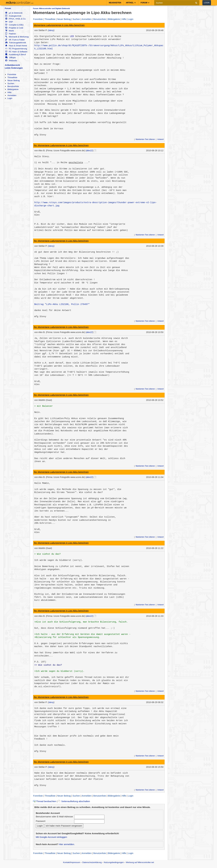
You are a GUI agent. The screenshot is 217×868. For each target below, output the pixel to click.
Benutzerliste (13, 86)
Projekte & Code (14, 28)
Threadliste (12, 77)
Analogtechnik (13, 16)
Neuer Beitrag (13, 80)
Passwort (41, 821)
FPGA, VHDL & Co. (16, 19)
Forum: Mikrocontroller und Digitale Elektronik (51, 8)
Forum (8, 8)
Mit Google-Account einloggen (51, 837)
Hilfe (9, 92)
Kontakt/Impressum (72, 862)
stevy (51, 30)
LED (72, 36)
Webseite (11, 61)
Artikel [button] (131, 3)
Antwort (160, 139)
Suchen (11, 83)
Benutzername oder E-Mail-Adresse (54, 817)
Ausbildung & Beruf (16, 55)
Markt (9, 31)
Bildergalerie (13, 89)
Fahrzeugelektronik (16, 43)
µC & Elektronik (14, 13)
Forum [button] (145, 3)
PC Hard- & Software (16, 52)
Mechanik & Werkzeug (17, 37)
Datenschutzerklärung (92, 862)
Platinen (11, 34)
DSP (9, 22)
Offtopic (11, 58)
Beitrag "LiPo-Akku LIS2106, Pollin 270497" (62, 304)
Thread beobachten (45, 801)
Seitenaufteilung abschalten (74, 801)
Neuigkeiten (115, 3)
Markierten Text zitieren (145, 139)
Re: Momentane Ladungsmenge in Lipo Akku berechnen (61, 145)
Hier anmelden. (67, 844)
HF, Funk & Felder (15, 40)
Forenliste (12, 74)
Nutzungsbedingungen (114, 862)
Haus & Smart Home (16, 46)
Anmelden (12, 95)
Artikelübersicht (12, 65)
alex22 (90, 150)
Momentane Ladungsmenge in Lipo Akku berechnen (59, 25)
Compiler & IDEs (14, 25)
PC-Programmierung (16, 49)
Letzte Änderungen (14, 68)
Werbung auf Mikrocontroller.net (140, 862)
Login (207, 3)
